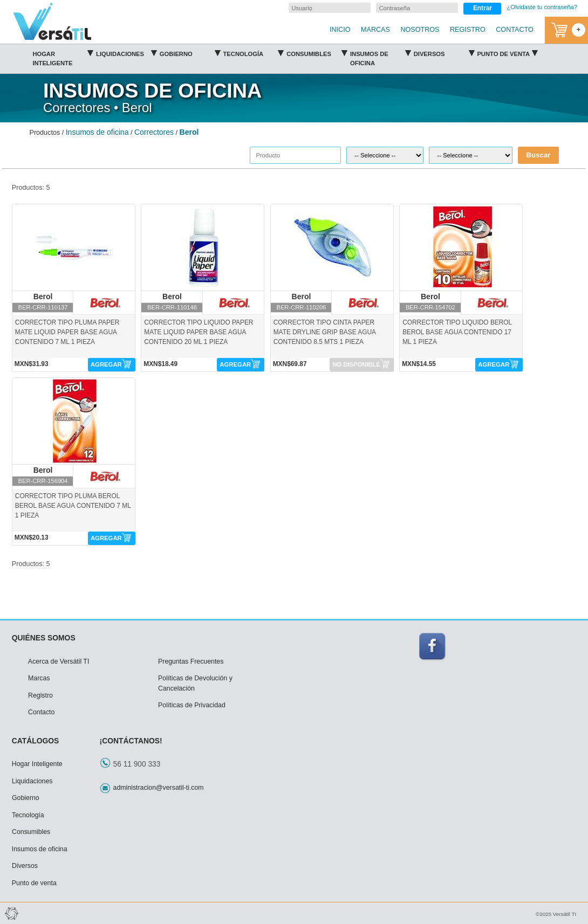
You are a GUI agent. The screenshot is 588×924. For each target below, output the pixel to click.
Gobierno (190, 52)
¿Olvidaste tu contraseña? (542, 7)
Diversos (444, 52)
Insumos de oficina (380, 56)
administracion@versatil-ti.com (159, 788)
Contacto (41, 712)
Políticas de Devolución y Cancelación (195, 683)
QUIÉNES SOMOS (44, 638)
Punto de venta (507, 52)
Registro (40, 695)
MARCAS (375, 30)
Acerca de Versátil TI (59, 661)
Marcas (39, 678)
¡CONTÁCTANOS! (131, 741)
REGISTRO (468, 30)
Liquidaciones (126, 52)
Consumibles (317, 52)
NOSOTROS (420, 30)
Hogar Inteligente (63, 56)
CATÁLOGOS (36, 741)
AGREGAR (106, 364)
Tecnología (254, 52)
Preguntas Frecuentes (191, 661)
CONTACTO (515, 30)
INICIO (340, 30)
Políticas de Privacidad (192, 705)
